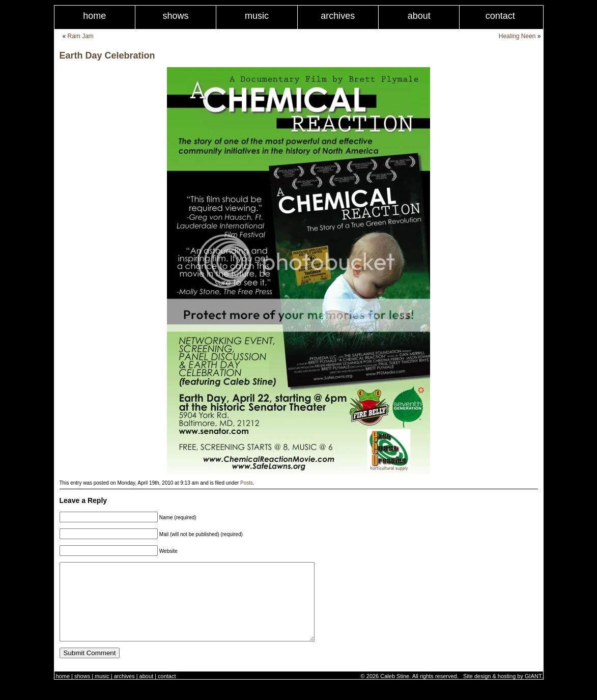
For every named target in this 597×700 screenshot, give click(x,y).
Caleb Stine (395, 691)
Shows (176, 16)
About (419, 16)
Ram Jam (81, 36)
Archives (338, 16)
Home (94, 16)
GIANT (533, 691)
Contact (500, 16)
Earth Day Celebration (107, 55)
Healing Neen (517, 36)
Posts (247, 483)
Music (257, 16)
